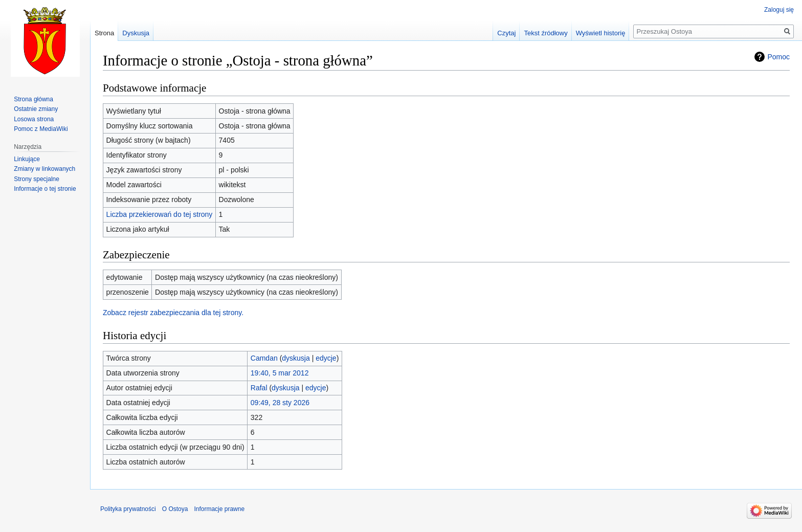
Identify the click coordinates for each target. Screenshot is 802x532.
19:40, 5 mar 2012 (280, 373)
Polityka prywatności (128, 509)
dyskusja (296, 358)
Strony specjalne (37, 179)
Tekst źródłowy (545, 33)
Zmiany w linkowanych (44, 169)
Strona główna (34, 99)
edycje (326, 358)
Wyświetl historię (601, 33)
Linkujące (27, 159)
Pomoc (778, 57)
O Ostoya (175, 509)
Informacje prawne (219, 509)
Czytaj (506, 33)
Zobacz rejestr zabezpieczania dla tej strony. (173, 313)
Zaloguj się (779, 10)
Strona (104, 33)
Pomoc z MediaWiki (41, 129)
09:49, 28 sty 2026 (280, 403)
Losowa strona (34, 119)
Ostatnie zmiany (36, 109)
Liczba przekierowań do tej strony (160, 214)
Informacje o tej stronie (45, 189)
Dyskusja (136, 33)
